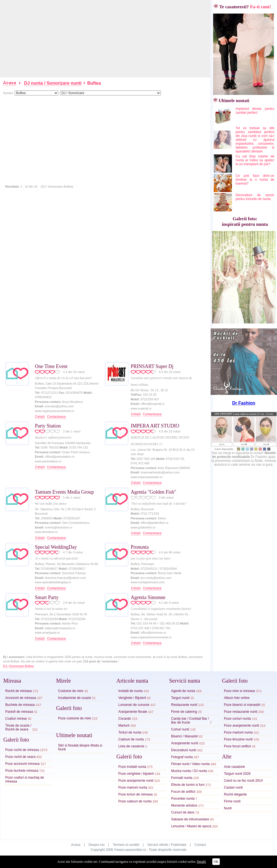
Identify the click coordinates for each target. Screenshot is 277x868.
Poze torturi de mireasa (135, 794)
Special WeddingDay (56, 547)
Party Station (48, 426)
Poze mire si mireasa (239, 691)
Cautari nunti (233, 787)
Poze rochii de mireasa (22, 750)
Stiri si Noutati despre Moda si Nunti (80, 747)
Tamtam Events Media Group (64, 492)
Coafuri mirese (16, 719)
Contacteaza (56, 417)
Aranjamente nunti (185, 743)
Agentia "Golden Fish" (154, 492)
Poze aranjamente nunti (136, 781)
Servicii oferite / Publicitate (167, 845)
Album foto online (237, 698)
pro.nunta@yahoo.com (156, 578)
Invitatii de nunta (130, 691)
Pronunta (140, 547)
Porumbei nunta (183, 799)
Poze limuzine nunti (238, 739)
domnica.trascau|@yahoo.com (65, 578)
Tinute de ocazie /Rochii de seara (18, 727)
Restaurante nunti (184, 705)
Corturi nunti (180, 729)
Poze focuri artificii (237, 746)
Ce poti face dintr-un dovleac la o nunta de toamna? (255, 180)
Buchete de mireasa (20, 705)
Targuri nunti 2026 (237, 774)
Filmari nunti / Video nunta (190, 764)
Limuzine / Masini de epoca (191, 826)
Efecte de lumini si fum (188, 785)
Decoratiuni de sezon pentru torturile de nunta (255, 197)
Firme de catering (184, 712)
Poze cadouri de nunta (135, 801)
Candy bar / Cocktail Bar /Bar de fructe (190, 721)
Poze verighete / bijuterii (136, 774)
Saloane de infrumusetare (190, 819)
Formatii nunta (182, 778)
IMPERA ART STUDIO (155, 426)
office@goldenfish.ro (155, 523)
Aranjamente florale (133, 712)
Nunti (228, 808)
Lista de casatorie (131, 746)
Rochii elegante (235, 794)
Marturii (124, 726)
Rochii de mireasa (19, 691)
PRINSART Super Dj (152, 366)
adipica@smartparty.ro (60, 628)
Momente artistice (184, 805)
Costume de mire (71, 691)
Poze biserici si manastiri (242, 705)
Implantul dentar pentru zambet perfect (255, 111)
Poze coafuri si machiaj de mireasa (25, 779)
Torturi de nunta (130, 732)
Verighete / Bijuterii (132, 698)
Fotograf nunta (182, 757)
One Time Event (51, 366)
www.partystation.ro (48, 461)
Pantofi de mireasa (19, 712)
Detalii (201, 862)
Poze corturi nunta (237, 719)
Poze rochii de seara (20, 757)
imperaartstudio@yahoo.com (160, 472)
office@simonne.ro (153, 633)
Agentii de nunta (183, 691)
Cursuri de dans (183, 812)
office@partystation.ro (60, 457)
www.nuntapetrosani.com (148, 582)
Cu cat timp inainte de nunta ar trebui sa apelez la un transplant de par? (255, 160)
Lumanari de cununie (134, 705)
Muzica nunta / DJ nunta (189, 771)
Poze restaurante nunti (241, 712)
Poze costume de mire (75, 718)
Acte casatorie (234, 767)
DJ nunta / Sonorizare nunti (53, 83)
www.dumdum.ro (46, 532)
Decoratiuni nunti (184, 750)
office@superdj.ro (153, 404)
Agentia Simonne (148, 597)
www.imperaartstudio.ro (147, 477)
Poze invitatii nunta (132, 767)
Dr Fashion (244, 403)
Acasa (76, 845)
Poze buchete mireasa (22, 771)
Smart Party (47, 597)
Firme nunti (232, 801)
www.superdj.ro (141, 408)
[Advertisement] (105, 39)
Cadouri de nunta (131, 739)
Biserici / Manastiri (185, 736)
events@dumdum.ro (58, 527)
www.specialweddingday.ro (53, 582)
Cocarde (125, 719)
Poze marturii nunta (133, 787)
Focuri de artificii (183, 792)
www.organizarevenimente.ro (54, 411)
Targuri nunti (180, 698)
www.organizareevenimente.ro (151, 637)
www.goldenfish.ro (143, 527)
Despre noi (96, 845)
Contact (200, 845)
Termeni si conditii (126, 845)
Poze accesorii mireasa (22, 764)
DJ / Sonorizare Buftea (18, 666)
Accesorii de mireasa (21, 698)
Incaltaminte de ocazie (75, 698)
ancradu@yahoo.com (59, 406)
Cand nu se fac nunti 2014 (243, 781)
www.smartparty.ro (47, 633)
